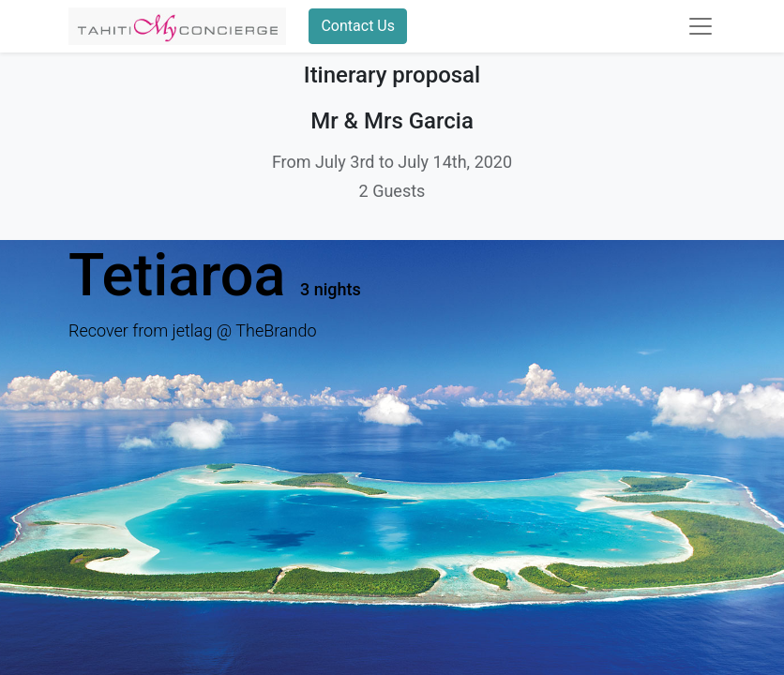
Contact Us (358, 26)
